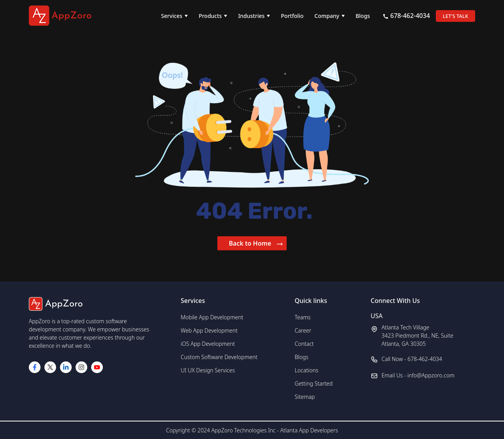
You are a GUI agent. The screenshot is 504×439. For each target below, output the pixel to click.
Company (327, 16)
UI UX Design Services (208, 370)
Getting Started (314, 383)
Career (303, 330)
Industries (251, 16)
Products (210, 16)
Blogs (363, 16)
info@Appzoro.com (431, 375)
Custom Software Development (219, 357)
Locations (307, 370)
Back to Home (256, 243)
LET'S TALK (456, 16)
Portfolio (292, 16)
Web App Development (209, 330)
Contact (304, 344)
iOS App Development (208, 344)
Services (172, 16)
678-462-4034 (406, 16)
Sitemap (305, 397)
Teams (303, 317)
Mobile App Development (212, 317)
